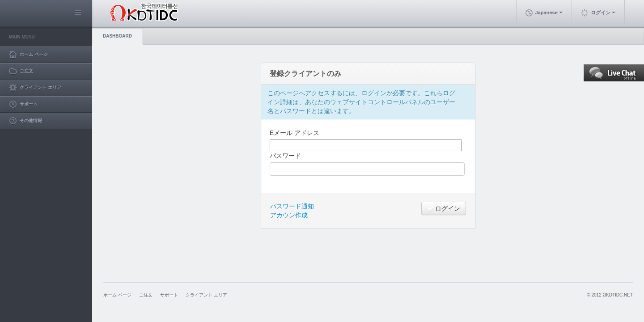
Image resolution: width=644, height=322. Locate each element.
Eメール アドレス (294, 133)
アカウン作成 (289, 215)
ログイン (444, 208)
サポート (169, 295)
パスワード (285, 156)
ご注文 (146, 295)
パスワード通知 (292, 206)
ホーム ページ (117, 295)
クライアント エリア (206, 295)
